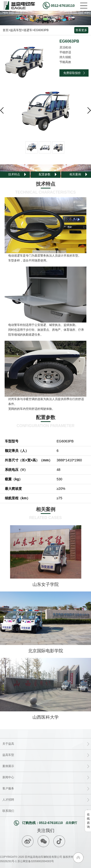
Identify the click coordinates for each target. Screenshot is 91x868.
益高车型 (16, 30)
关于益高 (8, 744)
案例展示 (8, 766)
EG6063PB (41, 30)
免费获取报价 (72, 73)
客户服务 (8, 788)
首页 (6, 30)
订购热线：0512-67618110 (46, 823)
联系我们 (8, 811)
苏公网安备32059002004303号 (35, 861)
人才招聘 (8, 800)
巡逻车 (28, 30)
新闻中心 (8, 777)
